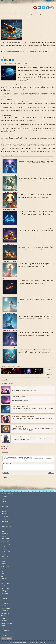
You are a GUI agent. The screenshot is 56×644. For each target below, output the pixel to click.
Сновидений (5, 519)
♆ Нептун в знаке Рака (9, 210)
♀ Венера (5, 377)
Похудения (5, 506)
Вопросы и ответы (7, 623)
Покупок (4, 531)
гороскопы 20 (4, 447)
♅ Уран (39, 377)
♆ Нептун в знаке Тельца (9, 175)
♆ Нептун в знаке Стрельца (10, 296)
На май (4, 569)
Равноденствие (6, 613)
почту (5, 460)
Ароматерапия (6, 529)
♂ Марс (13, 377)
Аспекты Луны (6, 603)
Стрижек (4, 497)
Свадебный (5, 534)
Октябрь (4, 581)
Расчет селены (6, 551)
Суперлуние (5, 611)
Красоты (4, 509)
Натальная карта (6, 544)
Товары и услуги (6, 635)
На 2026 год (5, 586)
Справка (4, 626)
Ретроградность (6, 606)
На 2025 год (5, 588)
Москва (51, 3)
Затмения (4, 598)
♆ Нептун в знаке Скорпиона (10, 279)
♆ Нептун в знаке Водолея (10, 331)
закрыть (51, 473)
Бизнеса (4, 536)
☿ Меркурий (48, 374)
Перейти (33, 390)
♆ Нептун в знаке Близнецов (10, 193)
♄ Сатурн (30, 377)
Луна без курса (6, 601)
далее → (50, 163)
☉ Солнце (48, 372)
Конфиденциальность (8, 633)
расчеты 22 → (5, 445)
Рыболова (5, 516)
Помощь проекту (7, 638)
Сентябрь (4, 579)
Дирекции (4, 559)
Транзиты (4, 547)
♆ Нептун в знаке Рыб (9, 348)
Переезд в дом (6, 526)
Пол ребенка (6, 521)
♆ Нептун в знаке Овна (9, 158)
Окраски (4, 499)
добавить (6, 473)
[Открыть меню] (2, 2)
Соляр (3, 554)
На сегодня (5, 594)
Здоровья (5, 504)
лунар (8, 554)
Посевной (5, 514)
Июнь (3, 571)
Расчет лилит (5, 549)
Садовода (5, 511)
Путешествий (6, 539)
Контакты (4, 621)
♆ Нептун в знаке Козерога (10, 313)
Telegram (10, 460)
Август (3, 576)
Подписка (4, 628)
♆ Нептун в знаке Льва (9, 227)
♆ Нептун (47, 377)
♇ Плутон (5, 380)
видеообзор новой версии (24, 457)
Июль (3, 574)
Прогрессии (5, 556)
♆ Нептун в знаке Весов (9, 262)
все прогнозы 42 (5, 448)
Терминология (6, 631)
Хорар (3, 561)
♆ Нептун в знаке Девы (9, 244)
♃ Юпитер (22, 377)
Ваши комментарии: (28, 467)
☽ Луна (48, 369)
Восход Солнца (6, 608)
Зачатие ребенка (7, 524)
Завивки (4, 501)
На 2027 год (5, 584)
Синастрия (5, 564)
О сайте (4, 618)
